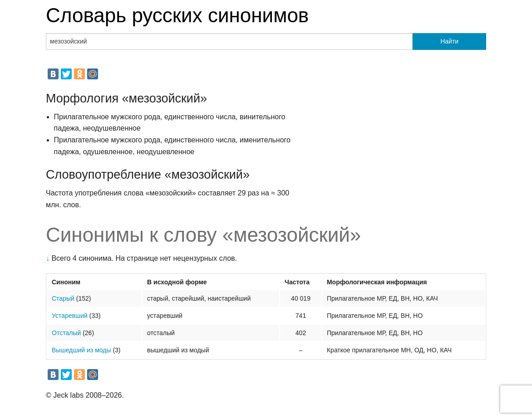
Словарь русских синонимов (177, 15)
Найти (449, 41)
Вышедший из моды (81, 350)
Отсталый (66, 333)
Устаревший (70, 316)
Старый (63, 298)
